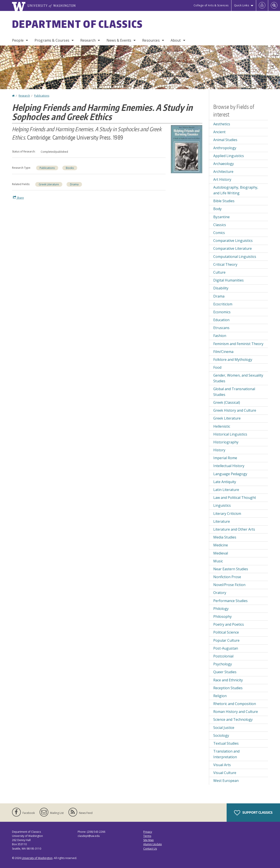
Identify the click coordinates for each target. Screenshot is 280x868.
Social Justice (224, 728)
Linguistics (222, 505)
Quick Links (242, 5)
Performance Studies (230, 601)
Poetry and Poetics (229, 624)
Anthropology (225, 148)
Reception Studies (228, 688)
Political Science (226, 632)
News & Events (119, 40)
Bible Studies (224, 201)
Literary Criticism (227, 514)
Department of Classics (77, 24)
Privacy (148, 832)
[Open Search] (274, 5)
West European (226, 781)
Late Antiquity (225, 482)
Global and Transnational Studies (234, 392)
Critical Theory (225, 264)
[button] (187, 149)
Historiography (226, 442)
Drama (74, 184)
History (219, 450)
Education (221, 320)
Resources (151, 40)
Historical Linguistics (230, 434)
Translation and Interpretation (226, 754)
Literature (222, 521)
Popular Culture (226, 640)
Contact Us (150, 849)
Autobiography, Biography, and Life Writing (236, 190)
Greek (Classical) (227, 402)
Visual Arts (222, 765)
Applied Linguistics (229, 156)
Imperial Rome (225, 458)
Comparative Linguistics (233, 241)
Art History (222, 179)
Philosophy (222, 616)
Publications (42, 96)
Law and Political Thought (235, 498)
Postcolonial (223, 656)
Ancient (219, 132)
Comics (219, 233)
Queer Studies (225, 672)
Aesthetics (222, 124)
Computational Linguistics (235, 257)
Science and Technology (233, 719)
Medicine (221, 545)
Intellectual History (229, 466)
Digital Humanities (228, 280)
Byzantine (221, 217)
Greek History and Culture (235, 410)
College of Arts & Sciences (211, 5)
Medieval (221, 553)
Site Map (149, 840)
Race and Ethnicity (228, 680)
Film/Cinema (223, 352)
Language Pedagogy (230, 474)
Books (70, 168)
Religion (220, 696)
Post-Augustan (226, 648)
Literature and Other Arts (234, 529)
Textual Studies (226, 743)
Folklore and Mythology (233, 360)
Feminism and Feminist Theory (238, 344)
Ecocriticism (223, 304)
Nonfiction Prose (227, 577)
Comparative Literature (233, 248)
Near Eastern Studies (231, 569)
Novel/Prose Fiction (229, 585)
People (18, 40)
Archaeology (224, 164)
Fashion (220, 336)
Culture (219, 272)
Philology (221, 609)
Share (18, 198)
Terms (147, 836)
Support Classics (253, 813)
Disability (221, 288)
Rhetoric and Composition (235, 704)
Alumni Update (153, 844)
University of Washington (37, 858)
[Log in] (262, 5)
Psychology (223, 664)
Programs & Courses (52, 40)
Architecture (223, 172)
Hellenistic (222, 426)
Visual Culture (225, 773)
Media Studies (225, 537)
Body (217, 209)
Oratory (220, 593)
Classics (220, 225)
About (176, 40)
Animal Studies (225, 140)
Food (217, 367)
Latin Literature (226, 490)
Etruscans (221, 328)
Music (218, 561)
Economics (222, 312)
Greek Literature (49, 184)
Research (88, 40)
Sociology (221, 735)
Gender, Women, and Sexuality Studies (238, 378)
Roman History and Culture (236, 712)
